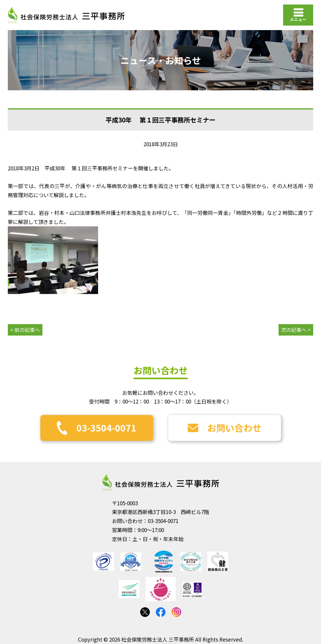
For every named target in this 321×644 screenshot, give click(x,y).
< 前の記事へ (25, 330)
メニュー (298, 19)
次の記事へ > (296, 330)
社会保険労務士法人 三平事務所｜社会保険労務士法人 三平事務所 (66, 15)
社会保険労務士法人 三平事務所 (161, 482)
